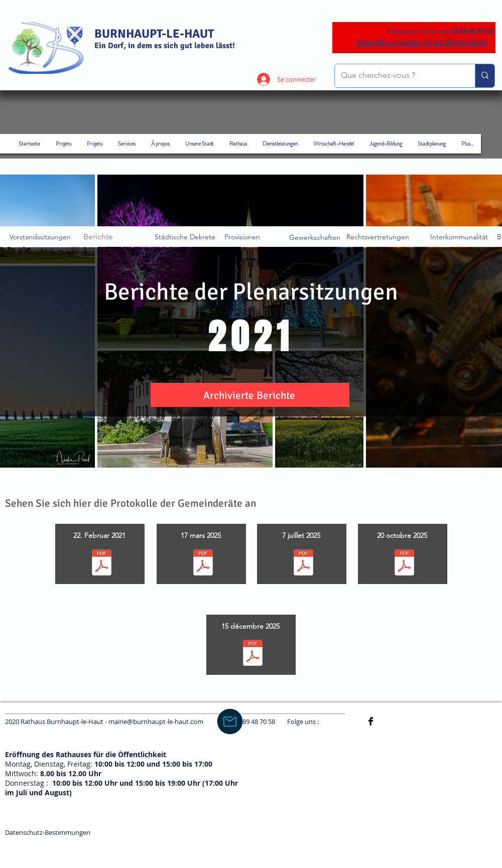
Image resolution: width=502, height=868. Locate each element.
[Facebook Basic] (371, 721)
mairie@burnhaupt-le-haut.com (156, 721)
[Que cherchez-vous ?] (397, 76)
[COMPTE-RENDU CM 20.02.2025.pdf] (102, 564)
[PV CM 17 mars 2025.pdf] (203, 564)
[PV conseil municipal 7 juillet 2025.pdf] (303, 564)
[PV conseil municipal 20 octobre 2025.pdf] (404, 564)
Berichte (98, 237)
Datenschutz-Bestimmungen (48, 832)
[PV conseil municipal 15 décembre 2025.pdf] (253, 654)
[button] (249, 396)
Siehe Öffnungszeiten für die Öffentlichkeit (422, 42)
